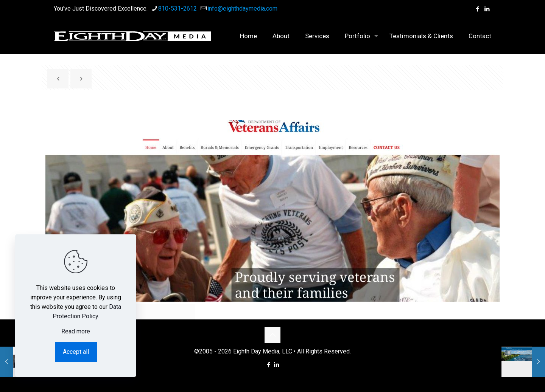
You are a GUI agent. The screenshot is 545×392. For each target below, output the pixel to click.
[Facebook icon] (477, 9)
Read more (76, 331)
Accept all (76, 352)
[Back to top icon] (272, 335)
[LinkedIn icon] (487, 9)
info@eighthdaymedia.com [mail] (242, 9)
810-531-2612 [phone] (178, 9)
